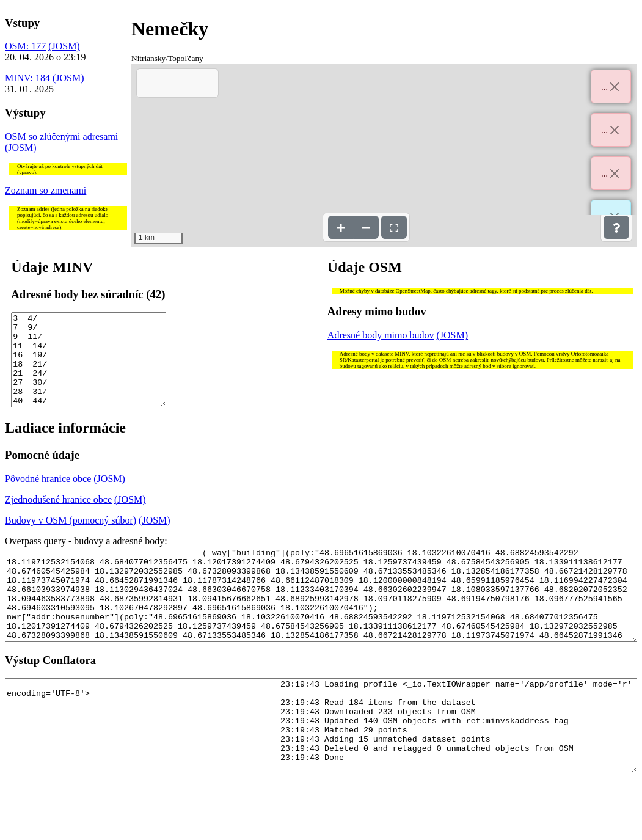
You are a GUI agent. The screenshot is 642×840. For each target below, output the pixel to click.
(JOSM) (64, 46)
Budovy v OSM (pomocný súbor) (71, 539)
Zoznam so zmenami (46, 190)
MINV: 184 (27, 78)
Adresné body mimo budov (381, 335)
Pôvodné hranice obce (48, 497)
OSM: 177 (25, 46)
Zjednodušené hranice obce (58, 518)
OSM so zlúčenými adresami (61, 137)
